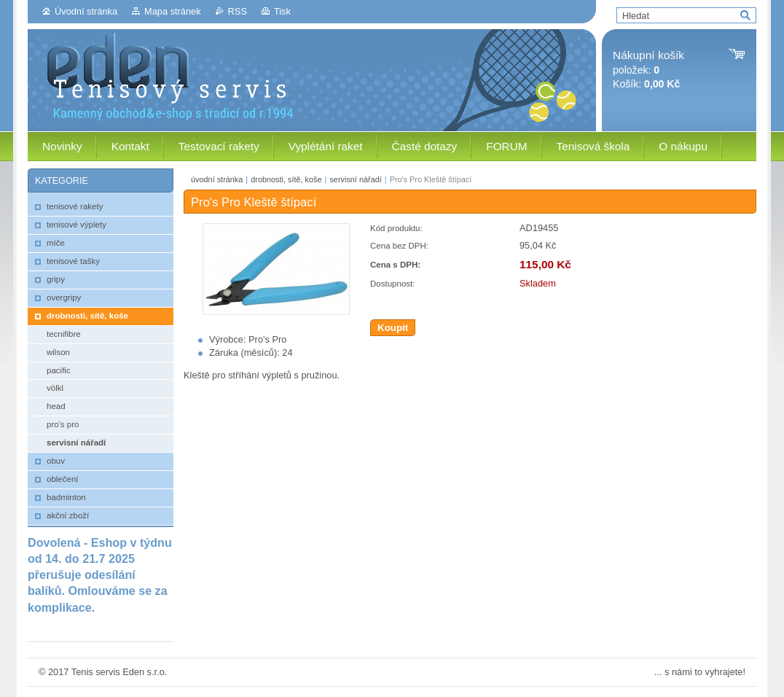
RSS (238, 11)
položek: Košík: (648, 70)
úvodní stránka (217, 179)
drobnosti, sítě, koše (286, 179)
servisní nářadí (355, 179)
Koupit (393, 328)
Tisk (282, 11)
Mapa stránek (173, 11)
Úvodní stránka (86, 11)
